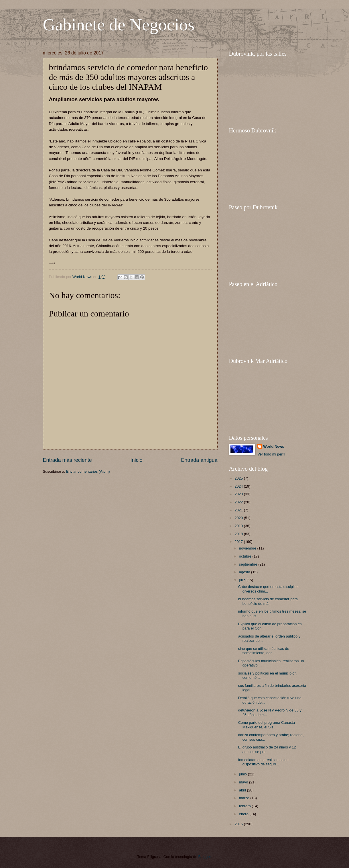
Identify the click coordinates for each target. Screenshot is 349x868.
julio (243, 580)
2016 (239, 824)
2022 (239, 502)
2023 (239, 494)
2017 (239, 542)
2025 (239, 478)
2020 (239, 518)
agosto (245, 572)
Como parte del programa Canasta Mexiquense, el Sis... (267, 725)
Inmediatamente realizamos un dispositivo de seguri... (263, 762)
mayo (244, 782)
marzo (245, 798)
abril (243, 790)
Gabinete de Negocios (119, 25)
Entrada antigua (199, 460)
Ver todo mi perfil (271, 454)
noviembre (248, 548)
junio (243, 774)
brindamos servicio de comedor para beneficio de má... (268, 601)
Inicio (136, 460)
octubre (246, 556)
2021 (239, 510)
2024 (239, 486)
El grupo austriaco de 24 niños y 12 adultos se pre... (267, 749)
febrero (245, 806)
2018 (239, 534)
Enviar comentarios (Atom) (88, 471)
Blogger (205, 857)
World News (274, 446)
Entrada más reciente (67, 460)
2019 (239, 526)
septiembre (249, 564)
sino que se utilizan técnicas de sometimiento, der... (264, 651)
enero (244, 814)
